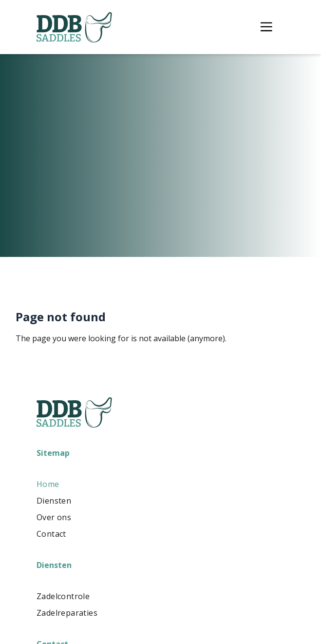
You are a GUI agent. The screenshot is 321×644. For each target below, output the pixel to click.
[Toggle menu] (266, 27)
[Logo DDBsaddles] (74, 27)
